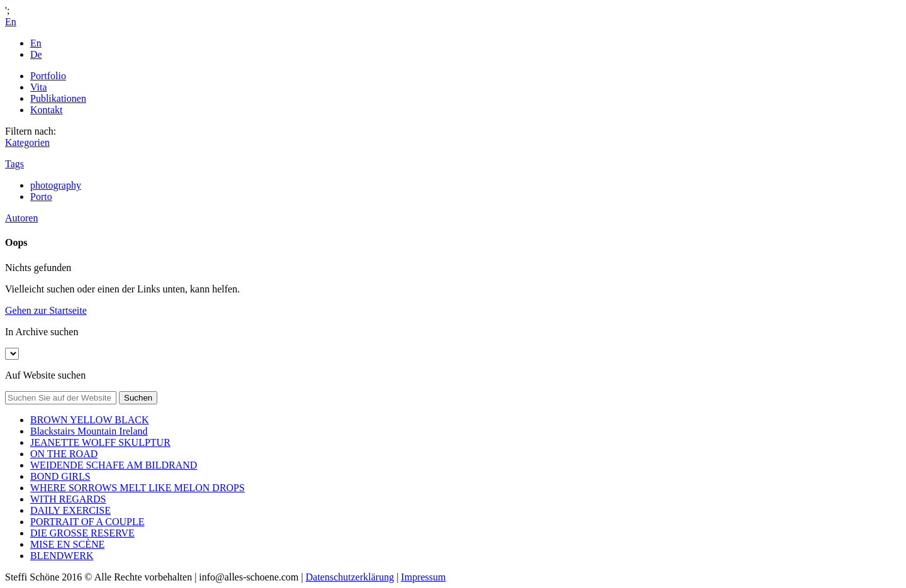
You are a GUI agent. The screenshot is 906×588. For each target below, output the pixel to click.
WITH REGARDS (68, 499)
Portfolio (48, 76)
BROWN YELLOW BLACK (89, 420)
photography (56, 185)
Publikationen (58, 98)
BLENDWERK (62, 556)
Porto (41, 197)
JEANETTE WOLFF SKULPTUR (100, 442)
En (36, 43)
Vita (39, 87)
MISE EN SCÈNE (67, 544)
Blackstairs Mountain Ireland (89, 431)
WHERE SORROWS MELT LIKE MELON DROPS (137, 488)
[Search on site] (61, 398)
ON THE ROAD (64, 454)
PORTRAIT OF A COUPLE (87, 522)
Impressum (423, 577)
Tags (14, 164)
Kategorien (27, 142)
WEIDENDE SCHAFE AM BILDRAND (114, 465)
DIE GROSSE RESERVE (82, 533)
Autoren (21, 218)
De (36, 54)
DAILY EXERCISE (70, 510)
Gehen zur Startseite (46, 310)
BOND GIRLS (60, 476)
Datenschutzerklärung (350, 577)
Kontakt (47, 110)
